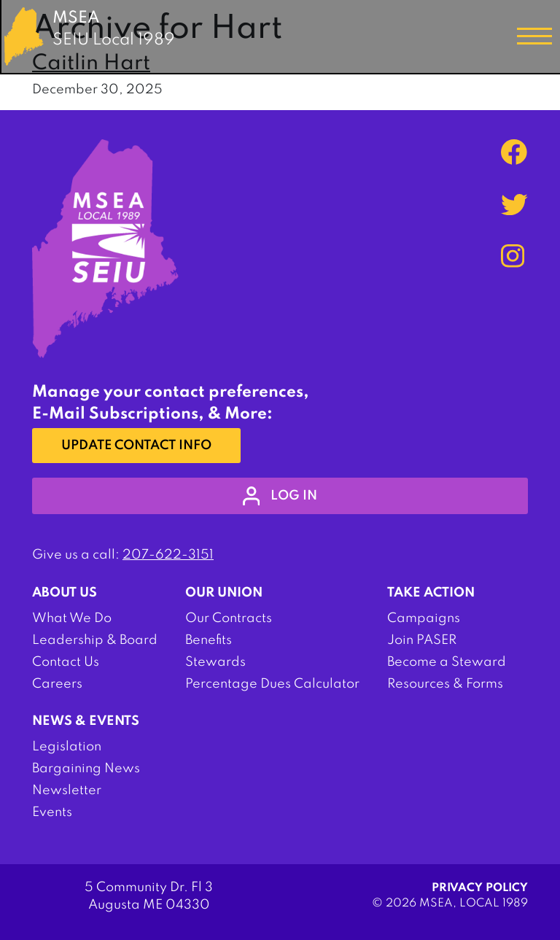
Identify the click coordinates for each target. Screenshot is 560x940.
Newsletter (67, 791)
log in (280, 496)
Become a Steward (447, 662)
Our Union (224, 593)
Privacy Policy (480, 888)
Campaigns (424, 618)
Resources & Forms (445, 684)
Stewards (215, 662)
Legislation (67, 747)
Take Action (431, 593)
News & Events (86, 721)
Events (52, 812)
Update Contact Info (136, 446)
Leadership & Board (95, 640)
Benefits (209, 640)
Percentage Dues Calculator (272, 684)
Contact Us (66, 662)
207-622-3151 (168, 555)
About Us (65, 593)
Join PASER (422, 640)
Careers (57, 684)
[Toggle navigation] (534, 36)
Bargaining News (86, 769)
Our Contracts (229, 618)
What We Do (72, 618)
